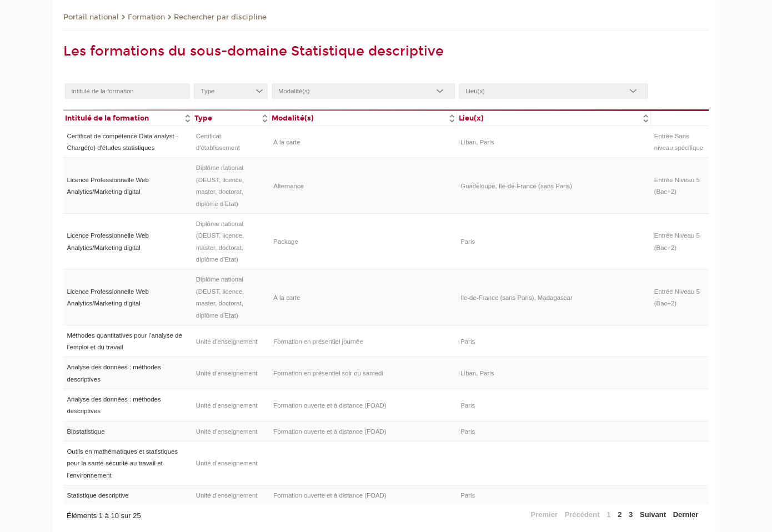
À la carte (287, 142)
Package (286, 242)
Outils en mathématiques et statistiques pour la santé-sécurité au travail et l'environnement (122, 463)
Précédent (582, 515)
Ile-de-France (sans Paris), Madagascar (517, 298)
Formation (146, 17)
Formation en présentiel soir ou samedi (328, 373)
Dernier (686, 515)
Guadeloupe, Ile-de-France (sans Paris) (516, 186)
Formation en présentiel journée (318, 342)
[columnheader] (128, 117)
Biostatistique (86, 431)
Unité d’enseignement (227, 342)
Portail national (91, 17)
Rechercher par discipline (220, 17)
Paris (468, 242)
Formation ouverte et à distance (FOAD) (330, 405)
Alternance (289, 186)
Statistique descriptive (97, 495)
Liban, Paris (477, 142)
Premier (544, 515)
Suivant (653, 515)
